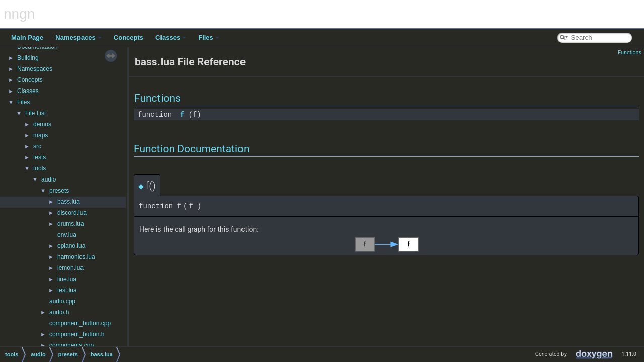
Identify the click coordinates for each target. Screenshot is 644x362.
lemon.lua (70, 268)
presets (59, 191)
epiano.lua (71, 246)
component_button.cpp (80, 323)
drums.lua (71, 224)
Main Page (27, 37)
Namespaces (78, 37)
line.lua (67, 279)
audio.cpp (62, 301)
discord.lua (72, 213)
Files (209, 37)
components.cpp (71, 345)
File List (35, 113)
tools (39, 168)
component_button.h (77, 334)
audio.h (59, 312)
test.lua (67, 290)
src (37, 146)
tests (39, 157)
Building (28, 58)
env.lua (67, 235)
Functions (630, 53)
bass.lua (69, 202)
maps (41, 135)
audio (49, 179)
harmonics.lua (76, 257)
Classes (171, 37)
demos (42, 124)
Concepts (129, 37)
